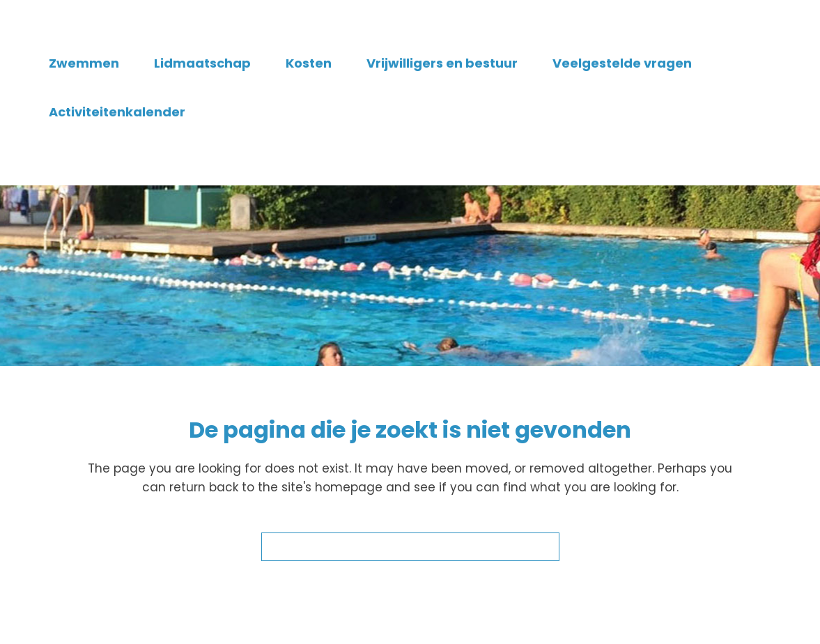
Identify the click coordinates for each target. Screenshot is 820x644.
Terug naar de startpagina (410, 547)
